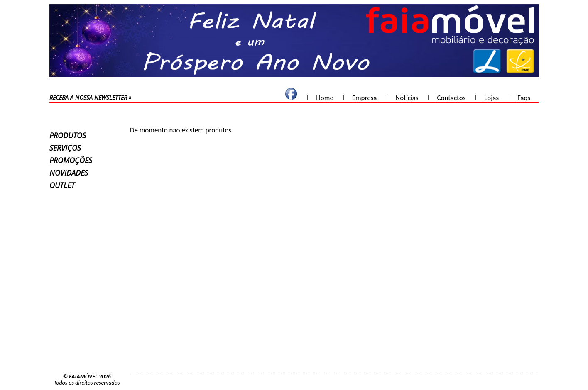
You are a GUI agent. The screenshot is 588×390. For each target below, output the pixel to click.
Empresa (365, 98)
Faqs (524, 98)
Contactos (451, 98)
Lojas (491, 98)
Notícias (407, 98)
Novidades (69, 173)
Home (325, 98)
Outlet (62, 185)
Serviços (65, 148)
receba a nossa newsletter (88, 97)
